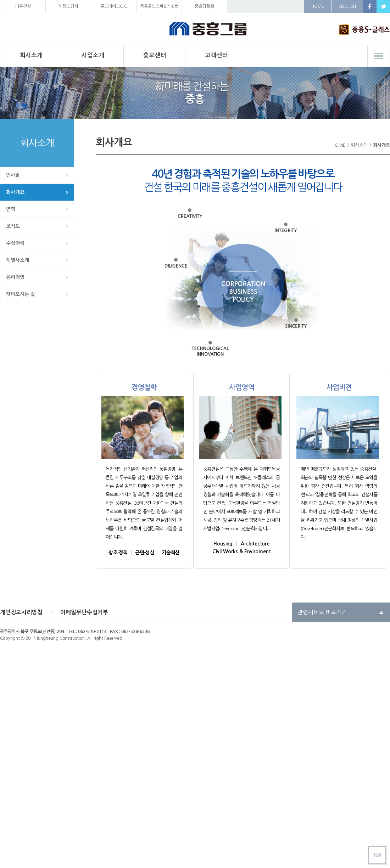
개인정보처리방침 (21, 612)
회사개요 (15, 192)
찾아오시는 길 (21, 294)
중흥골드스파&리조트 (159, 6)
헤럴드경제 (68, 6)
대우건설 (23, 6)
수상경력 (15, 243)
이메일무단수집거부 (84, 612)
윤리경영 (15, 277)
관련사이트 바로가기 (322, 612)
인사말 (13, 175)
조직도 (13, 226)
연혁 (11, 209)
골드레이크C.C (114, 6)
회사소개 (359, 145)
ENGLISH (347, 6)
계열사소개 (18, 260)
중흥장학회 (204, 6)
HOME (318, 6)
